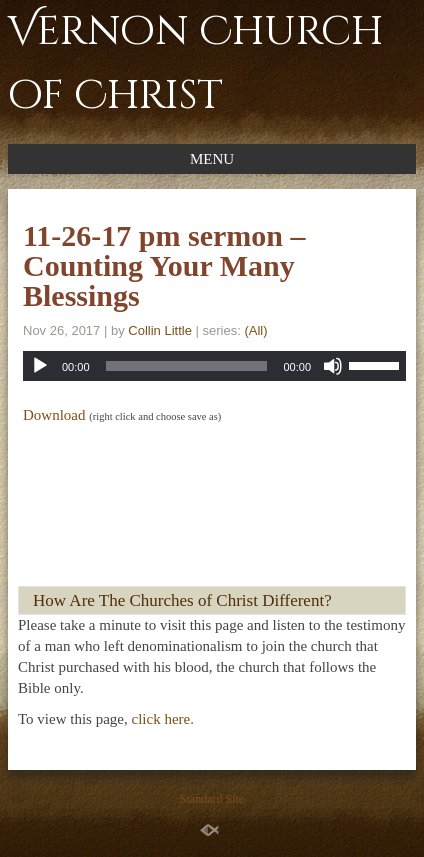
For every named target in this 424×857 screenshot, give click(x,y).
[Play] (40, 366)
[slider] (187, 366)
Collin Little (160, 330)
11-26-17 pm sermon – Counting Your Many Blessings (164, 265)
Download (54, 415)
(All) (255, 330)
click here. (163, 719)
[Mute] (333, 366)
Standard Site (212, 799)
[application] (214, 366)
